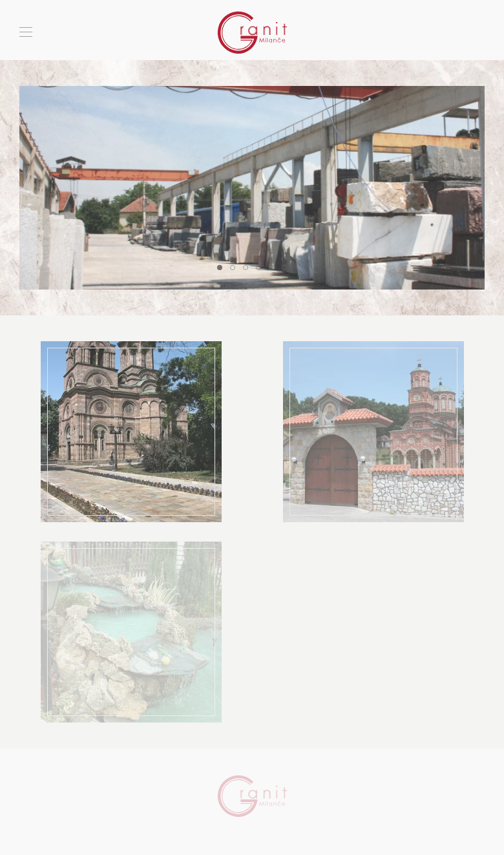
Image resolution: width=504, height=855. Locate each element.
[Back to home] (252, 32)
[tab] (220, 268)
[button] (26, 32)
